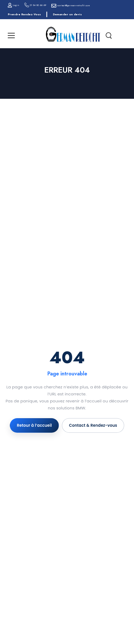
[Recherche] (109, 36)
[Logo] (73, 34)
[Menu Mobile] (11, 36)
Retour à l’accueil (34, 425)
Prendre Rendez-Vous (24, 14)
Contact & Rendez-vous (93, 425)
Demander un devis (68, 14)
